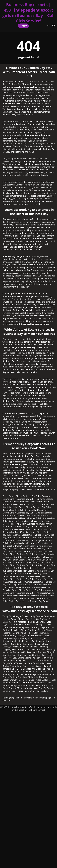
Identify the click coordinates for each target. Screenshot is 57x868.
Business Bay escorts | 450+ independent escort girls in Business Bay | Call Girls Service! (28, 13)
